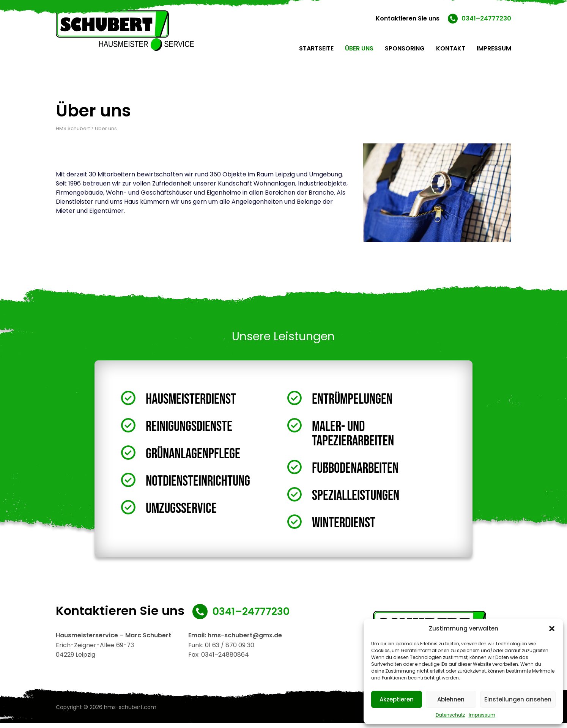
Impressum (482, 715)
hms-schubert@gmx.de (245, 641)
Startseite (316, 48)
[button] (552, 629)
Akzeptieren (397, 699)
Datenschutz (450, 715)
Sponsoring (405, 48)
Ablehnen (451, 699)
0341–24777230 (486, 18)
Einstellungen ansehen (518, 699)
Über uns (359, 48)
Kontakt (451, 48)
